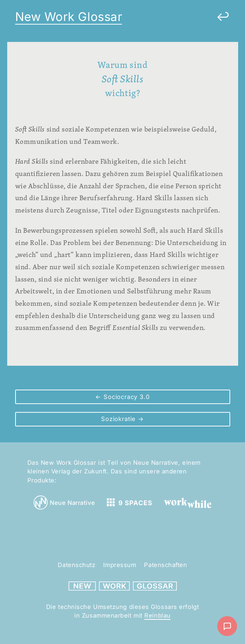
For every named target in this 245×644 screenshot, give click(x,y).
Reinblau (157, 615)
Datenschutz (76, 565)
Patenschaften (165, 565)
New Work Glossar (69, 17)
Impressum (120, 565)
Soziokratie (119, 419)
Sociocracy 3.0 (125, 397)
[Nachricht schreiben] (227, 626)
